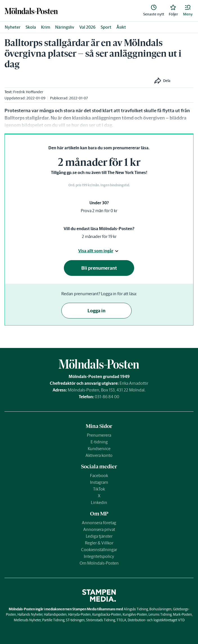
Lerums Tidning (160, 614)
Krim (46, 27)
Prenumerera (99, 435)
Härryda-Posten (79, 614)
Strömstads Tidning (101, 620)
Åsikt (121, 27)
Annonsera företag (99, 523)
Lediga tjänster (99, 536)
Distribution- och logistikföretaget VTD (156, 620)
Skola (31, 27)
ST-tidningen (75, 620)
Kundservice (99, 449)
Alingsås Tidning (136, 609)
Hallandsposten (55, 614)
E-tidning (99, 442)
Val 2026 (87, 27)
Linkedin (99, 502)
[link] (31, 11)
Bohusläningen (160, 609)
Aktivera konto (99, 455)
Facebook (99, 475)
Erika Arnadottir (134, 383)
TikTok (99, 489)
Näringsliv (65, 27)
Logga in (96, 311)
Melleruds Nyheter (27, 620)
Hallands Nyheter (30, 614)
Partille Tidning (53, 620)
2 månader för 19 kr (99, 236)
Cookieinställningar (99, 550)
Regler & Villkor (99, 543)
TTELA (121, 620)
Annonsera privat (99, 529)
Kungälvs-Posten (135, 614)
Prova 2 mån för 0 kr (99, 211)
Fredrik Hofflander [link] (28, 92)
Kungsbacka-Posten (107, 614)
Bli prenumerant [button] (99, 268)
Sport (106, 27)
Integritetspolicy (99, 556)
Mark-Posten (182, 614)
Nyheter (13, 27)
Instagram (99, 482)
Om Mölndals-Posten (99, 563)
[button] (188, 11)
